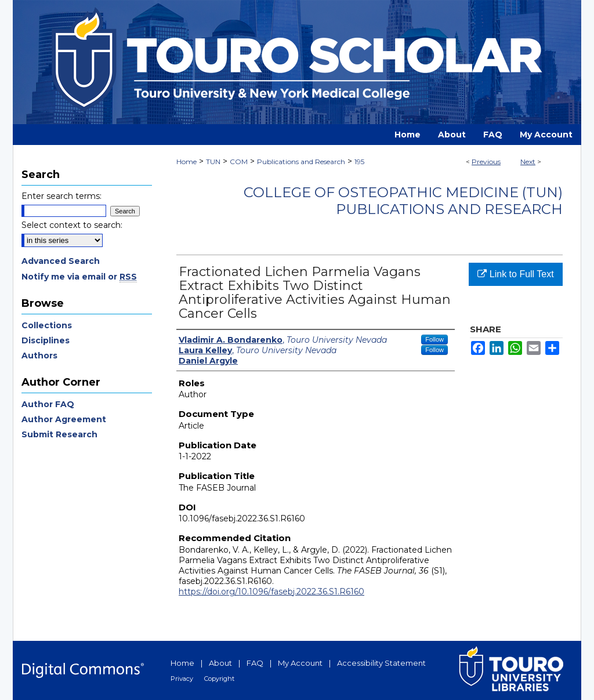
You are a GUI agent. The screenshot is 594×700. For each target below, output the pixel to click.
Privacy (182, 679)
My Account (300, 663)
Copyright (219, 679)
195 (359, 162)
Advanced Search (61, 261)
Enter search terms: (61, 196)
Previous (486, 162)
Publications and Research (301, 162)
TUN (213, 162)
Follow (434, 339)
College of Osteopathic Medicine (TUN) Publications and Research (403, 201)
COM (239, 162)
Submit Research (59, 434)
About (220, 663)
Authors (39, 356)
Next (528, 162)
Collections (47, 325)
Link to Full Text (515, 274)
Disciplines (46, 340)
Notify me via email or (79, 277)
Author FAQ (48, 404)
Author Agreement (64, 419)
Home (186, 162)
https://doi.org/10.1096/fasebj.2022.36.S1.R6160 (271, 592)
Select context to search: (72, 225)
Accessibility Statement (381, 663)
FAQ (255, 663)
